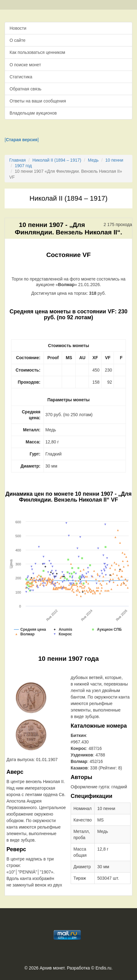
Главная (17, 160)
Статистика (21, 77)
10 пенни (114, 160)
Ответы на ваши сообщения (38, 101)
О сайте (17, 40)
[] (22, 140)
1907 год (23, 166)
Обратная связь (25, 89)
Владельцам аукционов (33, 113)
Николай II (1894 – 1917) (57, 160)
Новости (18, 28)
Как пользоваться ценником (37, 52)
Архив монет (52, 968)
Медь (93, 160)
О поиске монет (25, 65)
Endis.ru (103, 968)
